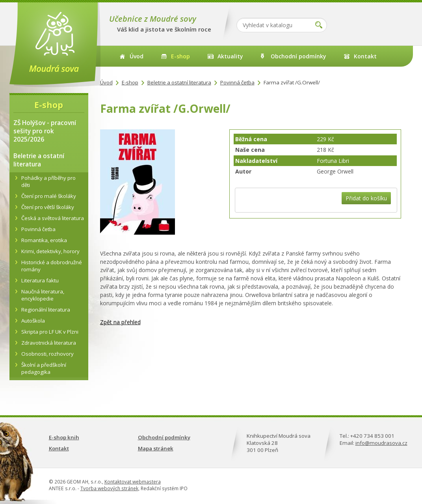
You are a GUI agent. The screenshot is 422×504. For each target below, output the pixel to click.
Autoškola (33, 321)
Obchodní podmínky (298, 56)
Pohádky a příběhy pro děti (48, 181)
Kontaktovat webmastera (133, 482)
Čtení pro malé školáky (49, 196)
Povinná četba (237, 82)
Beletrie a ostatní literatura (179, 82)
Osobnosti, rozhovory (47, 354)
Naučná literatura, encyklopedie (43, 295)
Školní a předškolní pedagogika (44, 368)
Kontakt (365, 56)
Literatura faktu (40, 280)
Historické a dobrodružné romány (52, 266)
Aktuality (230, 56)
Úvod (137, 56)
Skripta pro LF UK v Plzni (50, 332)
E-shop (180, 56)
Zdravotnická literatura (49, 343)
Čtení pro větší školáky (48, 207)
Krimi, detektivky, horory (50, 251)
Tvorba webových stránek (109, 488)
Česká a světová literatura (53, 218)
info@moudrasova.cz (381, 443)
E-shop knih (64, 437)
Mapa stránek (156, 448)
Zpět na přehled (120, 322)
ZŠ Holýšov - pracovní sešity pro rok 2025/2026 (45, 131)
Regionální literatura (46, 310)
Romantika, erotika (44, 240)
